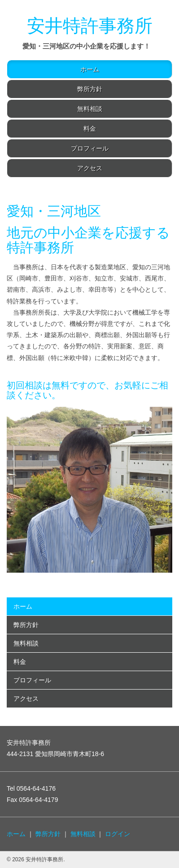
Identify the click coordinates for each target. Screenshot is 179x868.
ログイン (118, 834)
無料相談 (90, 109)
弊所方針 (90, 89)
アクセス (90, 168)
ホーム (90, 69)
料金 (90, 129)
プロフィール (90, 148)
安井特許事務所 (90, 26)
